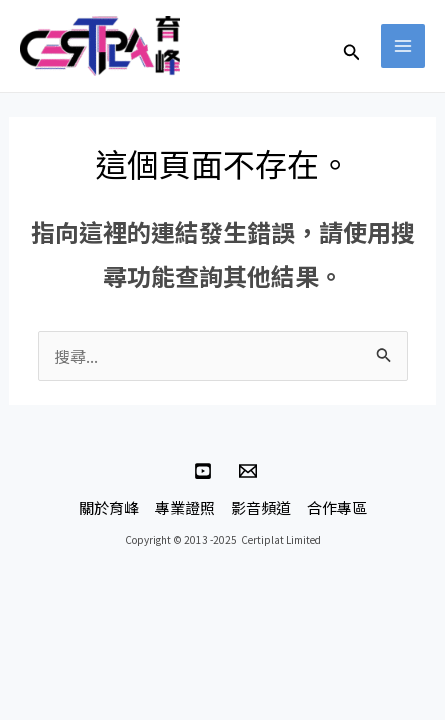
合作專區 (337, 507)
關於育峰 (109, 507)
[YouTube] (203, 471)
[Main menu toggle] (403, 46)
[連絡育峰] (248, 471)
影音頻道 (261, 507)
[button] (352, 53)
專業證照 (185, 507)
